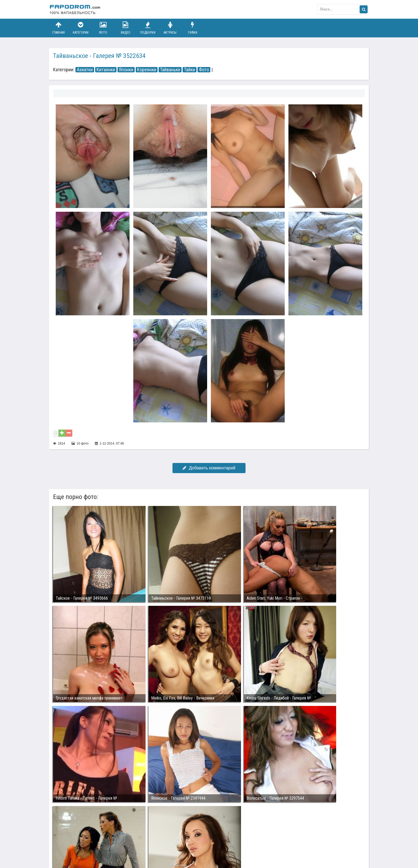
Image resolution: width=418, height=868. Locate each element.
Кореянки (147, 70)
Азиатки (85, 70)
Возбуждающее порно (141, 843)
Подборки (148, 28)
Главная (58, 28)
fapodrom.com (76, 9)
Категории (81, 28)
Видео (126, 28)
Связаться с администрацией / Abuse (81, 839)
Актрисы (170, 28)
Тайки (190, 70)
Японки (126, 70)
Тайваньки (170, 70)
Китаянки (106, 70)
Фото (103, 28)
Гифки (192, 28)
